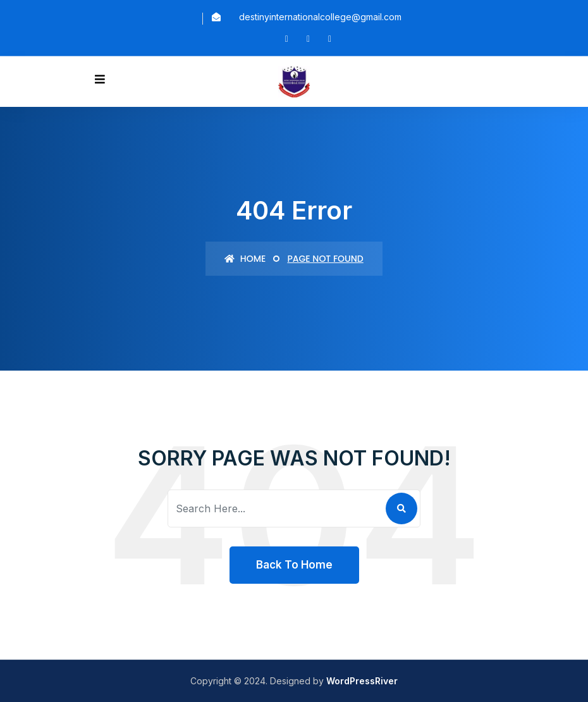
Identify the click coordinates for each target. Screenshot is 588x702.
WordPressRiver (362, 681)
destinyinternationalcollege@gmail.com (320, 17)
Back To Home (294, 565)
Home (245, 259)
